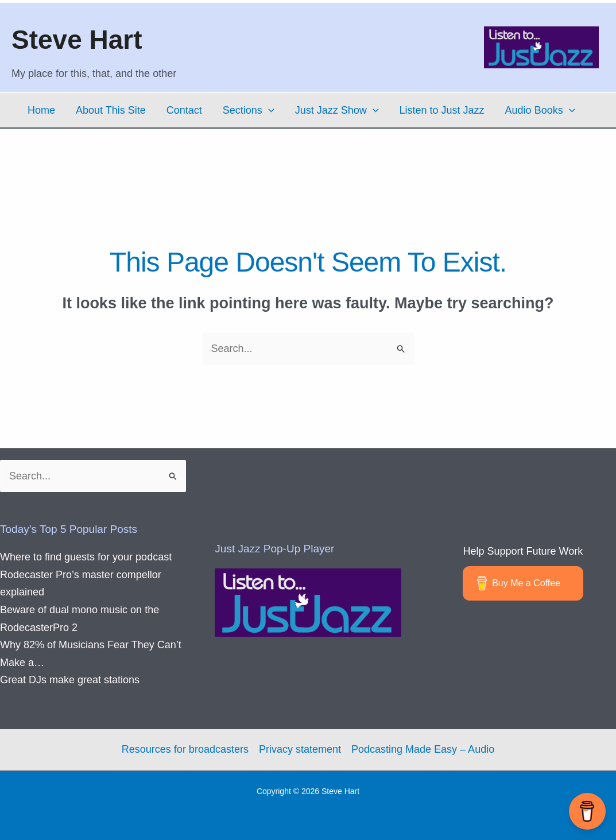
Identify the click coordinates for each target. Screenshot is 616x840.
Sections (249, 110)
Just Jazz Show (337, 110)
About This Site (111, 110)
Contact (184, 110)
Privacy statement (300, 749)
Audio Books (540, 110)
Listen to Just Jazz (442, 110)
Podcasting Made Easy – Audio (423, 749)
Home (41, 110)
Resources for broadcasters (185, 749)
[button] (268, 110)
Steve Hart (77, 40)
